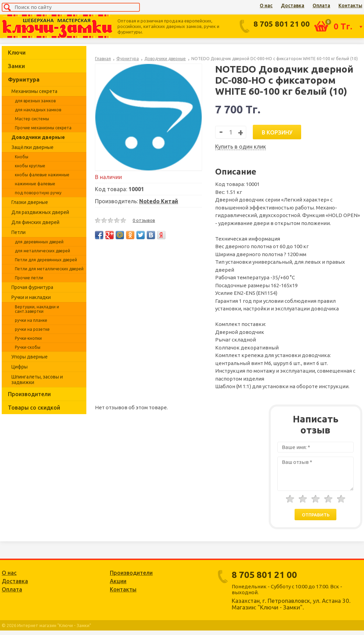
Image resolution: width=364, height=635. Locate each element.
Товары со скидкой (34, 408)
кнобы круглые (30, 166)
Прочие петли (29, 278)
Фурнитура (24, 80)
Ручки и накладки (31, 297)
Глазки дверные (30, 202)
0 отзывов (144, 220)
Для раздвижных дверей (40, 212)
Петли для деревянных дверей (46, 260)
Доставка (293, 6)
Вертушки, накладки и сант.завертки (37, 309)
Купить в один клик (241, 147)
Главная (103, 59)
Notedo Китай (159, 201)
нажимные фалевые (35, 184)
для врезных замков (35, 101)
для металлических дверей (42, 251)
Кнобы (22, 157)
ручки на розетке (32, 329)
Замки (16, 66)
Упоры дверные (30, 357)
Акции (118, 581)
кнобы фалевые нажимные (42, 175)
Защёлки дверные (32, 147)
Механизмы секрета (34, 91)
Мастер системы (32, 119)
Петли (18, 232)
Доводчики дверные (38, 137)
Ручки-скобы (28, 347)
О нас (266, 6)
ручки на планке (31, 320)
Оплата (321, 6)
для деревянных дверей (39, 242)
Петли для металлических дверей (49, 269)
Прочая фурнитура (32, 287)
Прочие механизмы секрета (43, 128)
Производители (29, 394)
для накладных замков (38, 110)
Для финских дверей (35, 222)
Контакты (350, 6)
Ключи (17, 53)
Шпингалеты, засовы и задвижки (37, 380)
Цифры (20, 367)
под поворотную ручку (38, 193)
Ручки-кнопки (28, 338)
